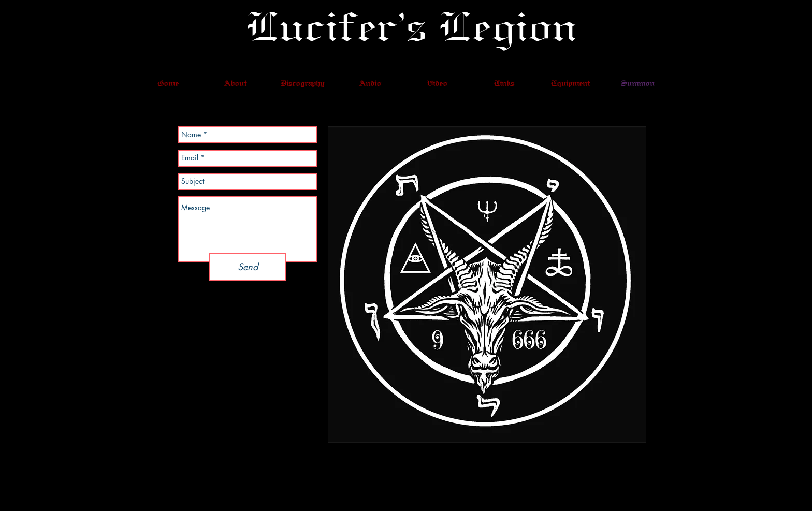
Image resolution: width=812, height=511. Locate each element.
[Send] (248, 267)
